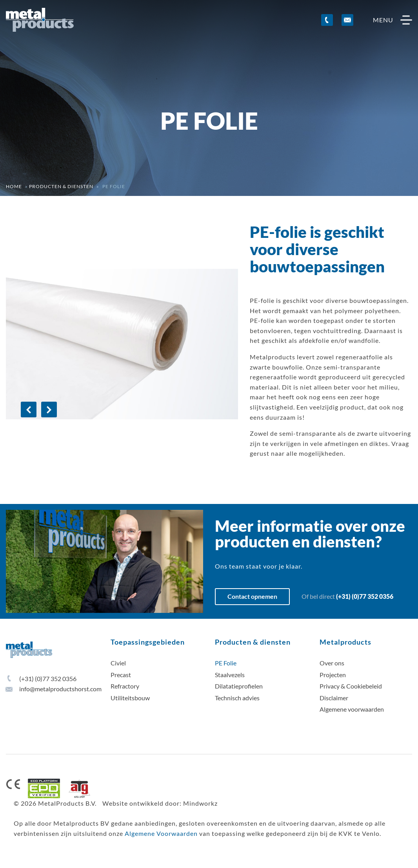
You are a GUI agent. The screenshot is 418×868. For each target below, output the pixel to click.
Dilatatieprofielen (239, 686)
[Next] (49, 410)
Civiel (118, 663)
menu (393, 20)
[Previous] (29, 410)
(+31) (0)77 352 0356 (365, 596)
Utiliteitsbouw (130, 698)
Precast (121, 675)
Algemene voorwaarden (352, 709)
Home (14, 186)
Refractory (125, 686)
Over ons (332, 663)
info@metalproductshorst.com (54, 689)
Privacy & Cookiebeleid (351, 686)
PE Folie (226, 663)
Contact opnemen (252, 596)
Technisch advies (237, 698)
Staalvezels (230, 675)
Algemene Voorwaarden (161, 833)
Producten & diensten (61, 186)
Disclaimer (334, 698)
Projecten (333, 675)
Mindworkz (200, 803)
